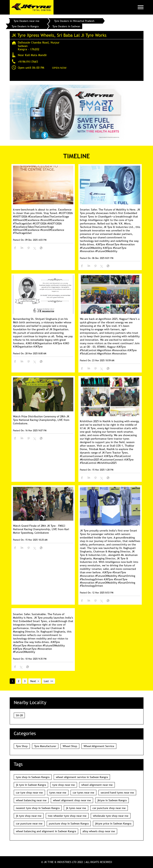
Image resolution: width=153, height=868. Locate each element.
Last (46, 681)
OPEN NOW (59, 68)
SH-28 (19, 715)
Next (33, 681)
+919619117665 (28, 62)
